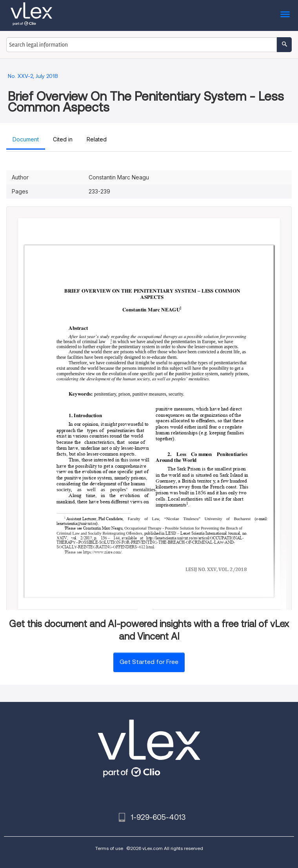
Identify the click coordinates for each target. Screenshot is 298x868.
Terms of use (109, 848)
